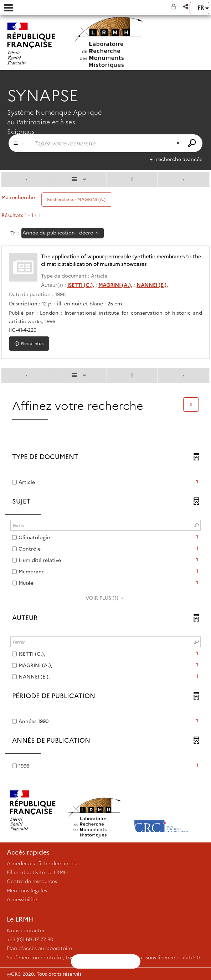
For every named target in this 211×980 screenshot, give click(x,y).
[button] (186, 7)
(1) (106, 598)
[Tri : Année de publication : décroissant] (63, 233)
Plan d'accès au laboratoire (39, 948)
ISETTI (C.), (81, 285)
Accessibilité (22, 899)
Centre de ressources (32, 881)
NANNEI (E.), (152, 285)
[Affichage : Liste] (80, 179)
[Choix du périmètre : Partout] (19, 143)
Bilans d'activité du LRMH (37, 872)
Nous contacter (26, 930)
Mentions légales (27, 891)
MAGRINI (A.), (115, 285)
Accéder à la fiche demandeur (43, 863)
